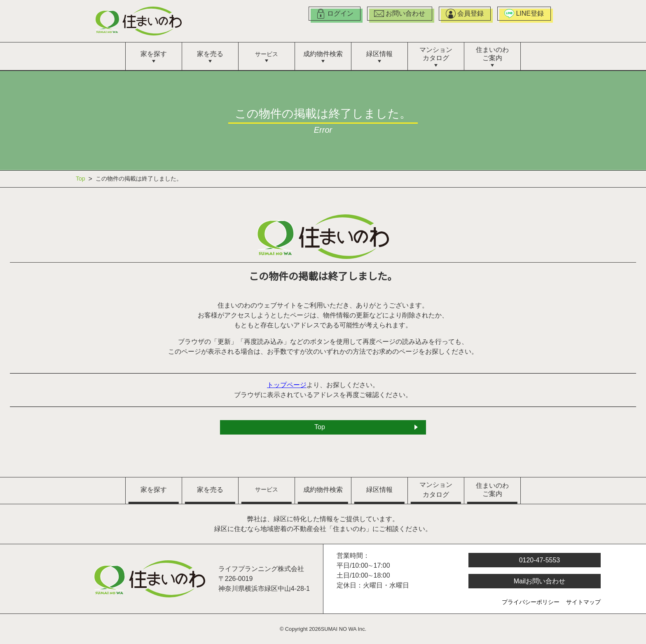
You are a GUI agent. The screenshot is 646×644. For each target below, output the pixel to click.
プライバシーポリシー (531, 603)
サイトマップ (583, 603)
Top (81, 179)
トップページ (287, 385)
